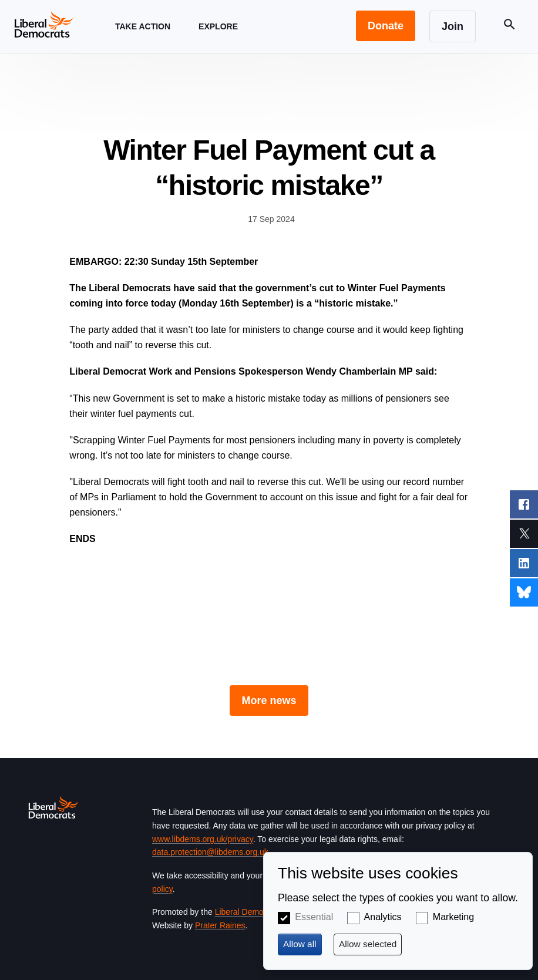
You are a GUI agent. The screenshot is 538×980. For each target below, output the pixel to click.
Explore (218, 37)
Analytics (383, 917)
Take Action (143, 37)
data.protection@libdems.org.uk (210, 852)
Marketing (453, 917)
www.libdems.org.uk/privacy (203, 839)
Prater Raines (220, 925)
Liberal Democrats (248, 912)
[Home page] (43, 24)
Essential (314, 917)
